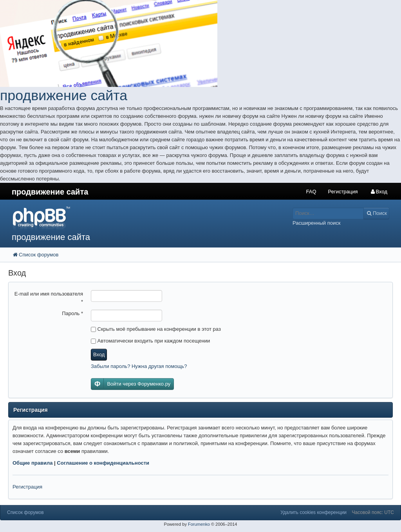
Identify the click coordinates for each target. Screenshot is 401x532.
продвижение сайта (64, 96)
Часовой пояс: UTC (373, 512)
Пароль (72, 313)
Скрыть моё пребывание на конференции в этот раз (156, 329)
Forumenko (199, 524)
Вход (99, 354)
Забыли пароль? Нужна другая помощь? (139, 366)
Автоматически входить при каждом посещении (150, 341)
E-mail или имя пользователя (49, 298)
